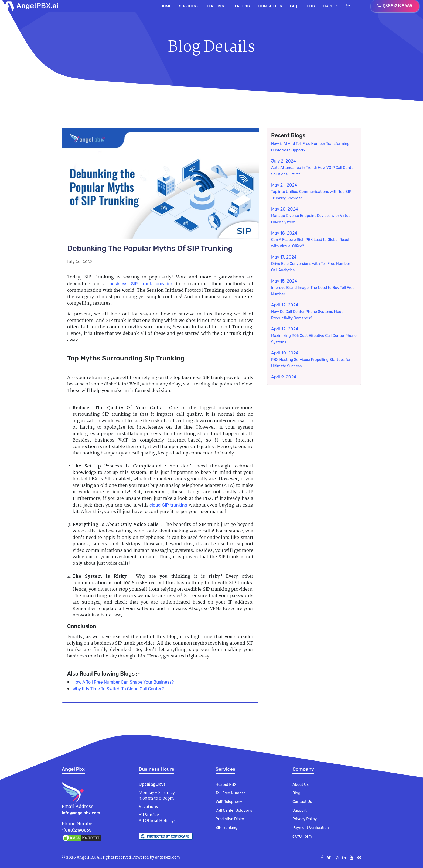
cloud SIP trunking (168, 505)
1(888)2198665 (77, 830)
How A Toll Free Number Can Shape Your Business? (123, 682)
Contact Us (302, 802)
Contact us (270, 6)
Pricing (243, 6)
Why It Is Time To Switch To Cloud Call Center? (118, 689)
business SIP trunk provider (141, 284)
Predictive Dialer (230, 819)
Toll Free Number (230, 793)
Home (166, 6)
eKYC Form (302, 836)
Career (330, 6)
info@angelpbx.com (81, 813)
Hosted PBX (226, 785)
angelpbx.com (167, 857)
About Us (301, 785)
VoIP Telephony (229, 802)
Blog (310, 6)
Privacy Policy (305, 819)
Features (217, 6)
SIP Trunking (226, 828)
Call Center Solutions (234, 810)
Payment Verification (311, 828)
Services (189, 6)
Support (300, 810)
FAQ (294, 6)
